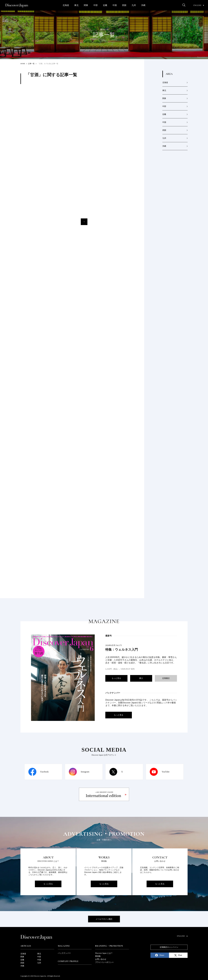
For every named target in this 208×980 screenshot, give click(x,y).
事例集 (98, 956)
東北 (76, 5)
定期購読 (166, 678)
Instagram (85, 772)
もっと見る (116, 678)
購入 (141, 678)
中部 (96, 5)
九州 (134, 5)
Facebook (44, 772)
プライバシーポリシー (104, 962)
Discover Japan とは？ (104, 953)
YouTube (166, 772)
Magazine (64, 946)
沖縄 (143, 5)
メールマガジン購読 (104, 919)
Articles (26, 946)
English (199, 5)
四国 (124, 5)
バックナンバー (64, 953)
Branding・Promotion (109, 946)
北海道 (66, 5)
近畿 (105, 5)
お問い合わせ (101, 959)
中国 (115, 5)
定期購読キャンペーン (169, 947)
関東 (86, 5)
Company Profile (68, 961)
